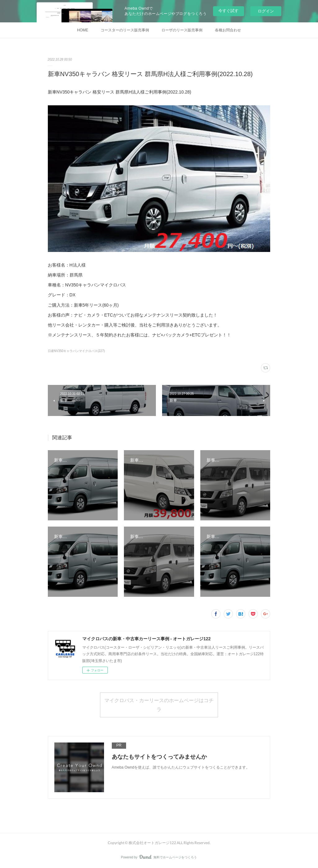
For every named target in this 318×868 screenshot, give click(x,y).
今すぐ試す (228, 11)
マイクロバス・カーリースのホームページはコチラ (159, 705)
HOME (83, 30)
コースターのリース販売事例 (125, 30)
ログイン (266, 11)
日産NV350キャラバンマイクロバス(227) (76, 351)
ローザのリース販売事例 (182, 30)
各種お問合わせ (228, 30)
